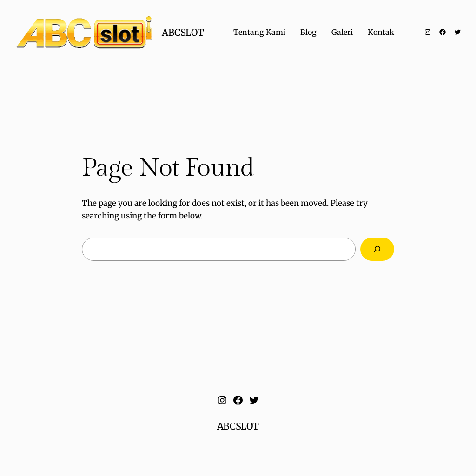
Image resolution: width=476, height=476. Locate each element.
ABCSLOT (183, 32)
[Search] (377, 249)
